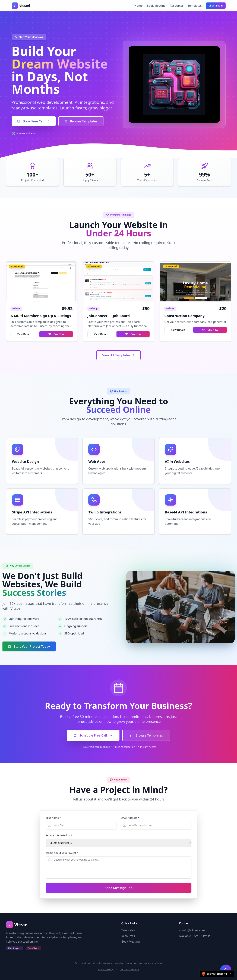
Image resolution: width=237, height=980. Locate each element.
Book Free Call (34, 121)
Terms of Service (130, 969)
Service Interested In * (59, 835)
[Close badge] (230, 974)
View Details (24, 334)
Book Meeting (156, 6)
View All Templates (119, 355)
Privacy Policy (106, 969)
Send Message (119, 888)
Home (138, 6)
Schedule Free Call (93, 735)
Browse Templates (81, 121)
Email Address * (130, 818)
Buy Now (56, 334)
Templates (195, 6)
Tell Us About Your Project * (62, 853)
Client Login (216, 6)
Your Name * (53, 818)
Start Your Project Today (29, 646)
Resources (177, 6)
